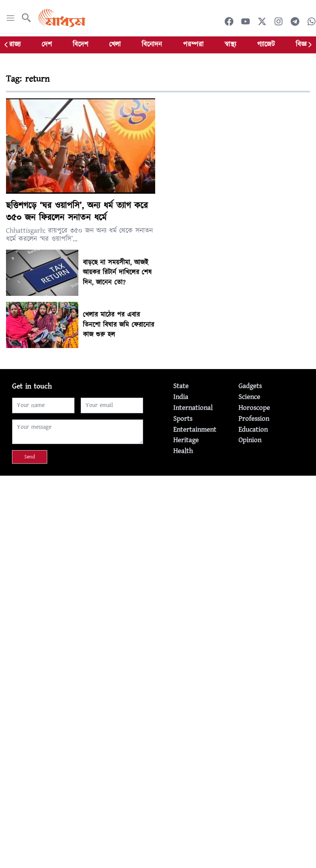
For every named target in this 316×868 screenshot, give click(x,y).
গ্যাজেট (266, 44)
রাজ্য (15, 44)
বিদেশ (80, 44)
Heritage (186, 440)
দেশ (47, 44)
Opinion (250, 440)
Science (249, 397)
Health (183, 451)
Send (30, 457)
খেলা (115, 44)
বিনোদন (152, 44)
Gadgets (250, 386)
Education (253, 430)
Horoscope (254, 408)
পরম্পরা (193, 44)
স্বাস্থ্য (230, 44)
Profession (254, 419)
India (181, 397)
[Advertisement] (158, 528)
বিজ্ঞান (304, 44)
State (181, 386)
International (193, 408)
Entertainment (195, 430)
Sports (183, 419)
